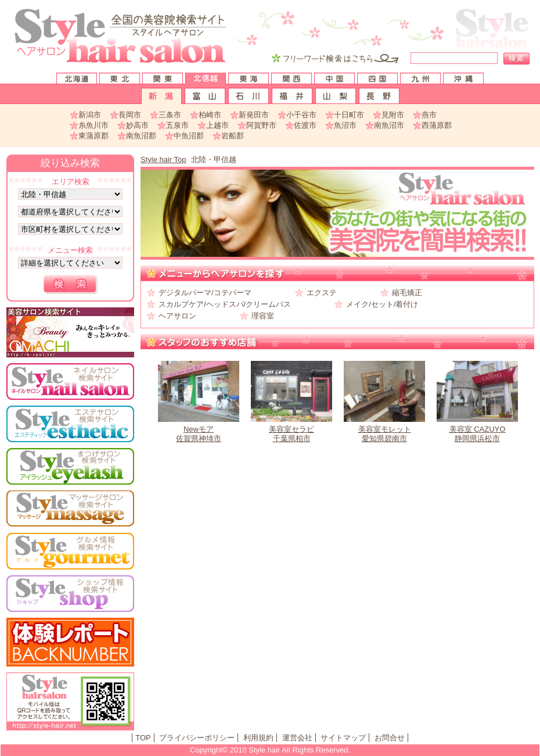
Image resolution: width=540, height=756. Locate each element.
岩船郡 (233, 136)
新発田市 (254, 115)
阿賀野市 (261, 125)
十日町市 (349, 115)
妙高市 (137, 125)
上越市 (217, 125)
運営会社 (297, 738)
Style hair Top (163, 160)
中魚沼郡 (189, 136)
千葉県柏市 (291, 402)
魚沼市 (345, 125)
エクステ (322, 293)
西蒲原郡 (437, 125)
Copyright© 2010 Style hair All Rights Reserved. (270, 750)
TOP (143, 738)
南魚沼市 (389, 125)
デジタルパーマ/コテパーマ (205, 293)
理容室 (263, 316)
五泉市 (177, 125)
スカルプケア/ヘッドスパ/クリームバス (225, 304)
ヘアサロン (177, 316)
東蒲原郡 (93, 136)
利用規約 (258, 738)
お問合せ (390, 738)
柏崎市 (210, 115)
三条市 (170, 115)
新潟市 (90, 115)
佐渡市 (305, 125)
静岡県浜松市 (477, 402)
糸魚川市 (93, 125)
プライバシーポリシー (197, 738)
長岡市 (130, 115)
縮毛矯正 (407, 293)
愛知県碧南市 (384, 402)
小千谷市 (301, 115)
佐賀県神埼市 (199, 402)
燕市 (429, 115)
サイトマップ (343, 738)
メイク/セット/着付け (382, 304)
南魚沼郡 (141, 136)
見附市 (393, 115)
